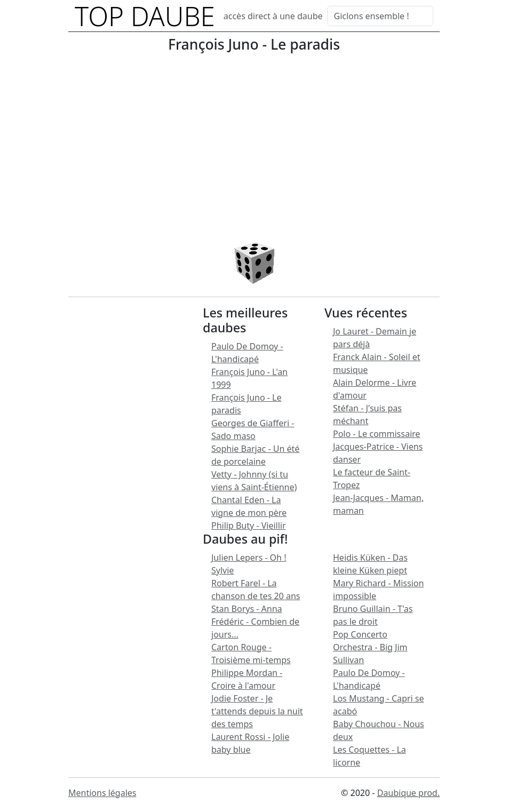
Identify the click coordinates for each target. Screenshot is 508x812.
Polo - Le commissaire (376, 434)
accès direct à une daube (273, 16)
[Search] (380, 16)
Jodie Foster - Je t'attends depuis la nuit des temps (257, 711)
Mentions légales (102, 793)
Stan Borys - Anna (247, 609)
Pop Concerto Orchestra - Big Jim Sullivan (370, 647)
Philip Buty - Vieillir (249, 526)
